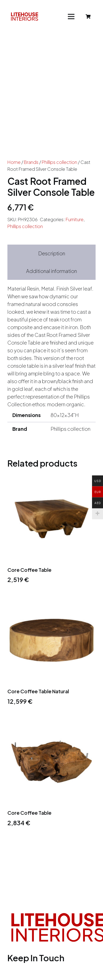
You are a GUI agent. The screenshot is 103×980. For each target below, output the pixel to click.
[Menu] (71, 17)
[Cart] (88, 17)
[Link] (25, 17)
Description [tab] (52, 253)
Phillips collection (59, 162)
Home (14, 162)
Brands (31, 162)
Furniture (75, 219)
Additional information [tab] (51, 271)
